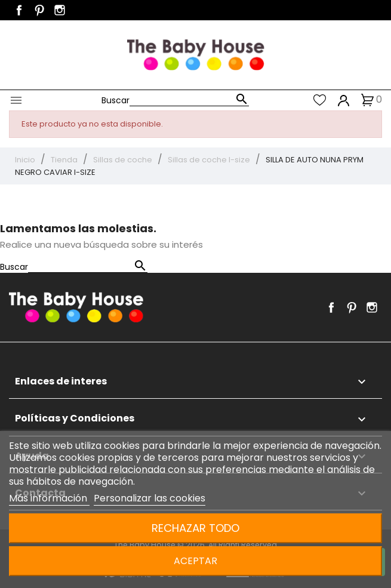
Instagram (60, 10)
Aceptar (195, 561)
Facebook (19, 10)
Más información (49, 498)
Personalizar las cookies (150, 498)
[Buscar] (189, 100)
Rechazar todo (195, 528)
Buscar (116, 100)
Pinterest (39, 10)
